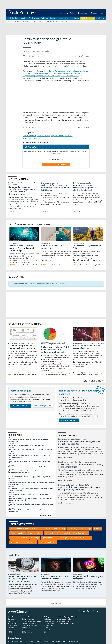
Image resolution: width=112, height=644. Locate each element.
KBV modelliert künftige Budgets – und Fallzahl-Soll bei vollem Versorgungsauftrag (30, 456)
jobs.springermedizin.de (65, 623)
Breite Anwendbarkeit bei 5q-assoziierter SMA (87, 347)
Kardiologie (49, 533)
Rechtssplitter (16, 542)
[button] (101, 13)
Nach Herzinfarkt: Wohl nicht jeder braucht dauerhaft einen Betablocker (55, 188)
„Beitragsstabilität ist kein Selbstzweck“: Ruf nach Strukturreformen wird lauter (26, 472)
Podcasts (44, 18)
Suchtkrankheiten (43, 136)
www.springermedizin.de (65, 619)
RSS (45, 632)
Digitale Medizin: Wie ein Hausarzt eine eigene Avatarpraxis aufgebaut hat (29, 441)
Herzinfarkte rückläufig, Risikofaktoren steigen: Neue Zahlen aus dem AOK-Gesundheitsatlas (22, 191)
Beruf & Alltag (60, 529)
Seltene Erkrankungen (48, 542)
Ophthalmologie (48, 538)
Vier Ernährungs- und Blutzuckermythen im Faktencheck (28, 467)
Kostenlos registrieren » (43, 406)
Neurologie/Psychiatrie (31, 138)
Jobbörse (11, 632)
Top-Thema (47, 529)
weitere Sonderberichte (93, 381)
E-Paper (46, 628)
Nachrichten (14, 18)
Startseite (11, 619)
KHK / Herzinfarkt (29, 136)
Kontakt (25, 630)
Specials (53, 18)
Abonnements (49, 626)
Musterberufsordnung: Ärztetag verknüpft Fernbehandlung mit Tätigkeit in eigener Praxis (30, 499)
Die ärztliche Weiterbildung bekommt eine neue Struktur (28, 494)
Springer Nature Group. (52, 641)
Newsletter (47, 630)
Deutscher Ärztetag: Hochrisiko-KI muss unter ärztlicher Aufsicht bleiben (31, 505)
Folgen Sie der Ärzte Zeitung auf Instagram (88, 578)
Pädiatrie (69, 136)
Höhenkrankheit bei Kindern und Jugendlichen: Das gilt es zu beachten (29, 478)
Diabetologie (86, 529)
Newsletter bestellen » (69, 420)
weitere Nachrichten (47, 515)
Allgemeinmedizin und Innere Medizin (25, 529)
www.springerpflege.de (65, 621)
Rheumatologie (30, 542)
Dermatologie (73, 529)
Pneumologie (63, 538)
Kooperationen (64, 18)
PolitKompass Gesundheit (81, 538)
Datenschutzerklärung (30, 623)
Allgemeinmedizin (58, 136)
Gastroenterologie (35, 533)
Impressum (26, 628)
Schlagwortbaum (28, 619)
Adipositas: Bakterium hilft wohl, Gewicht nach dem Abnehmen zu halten (30, 450)
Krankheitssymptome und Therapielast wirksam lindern (22, 347)
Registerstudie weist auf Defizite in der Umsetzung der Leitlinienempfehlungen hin (56, 350)
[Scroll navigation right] (103, 18)
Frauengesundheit (18, 533)
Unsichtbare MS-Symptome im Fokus (87, 247)
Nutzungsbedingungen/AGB (32, 621)
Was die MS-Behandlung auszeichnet (52, 247)
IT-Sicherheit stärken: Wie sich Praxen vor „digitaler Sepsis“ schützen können (29, 511)
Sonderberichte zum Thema (25, 324)
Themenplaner (49, 621)
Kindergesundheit (64, 533)
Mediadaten (48, 619)
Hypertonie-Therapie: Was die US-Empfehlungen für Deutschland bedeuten (22, 579)
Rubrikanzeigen (49, 623)
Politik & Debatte (87, 18)
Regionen (75, 18)
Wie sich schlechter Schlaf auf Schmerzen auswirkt (54, 578)
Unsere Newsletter (21, 524)
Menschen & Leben (81, 533)
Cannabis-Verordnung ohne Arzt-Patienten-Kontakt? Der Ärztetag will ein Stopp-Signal (31, 489)
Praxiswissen (34, 18)
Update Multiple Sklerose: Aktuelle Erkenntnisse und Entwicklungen (22, 248)
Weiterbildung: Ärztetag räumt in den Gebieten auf (26, 445)
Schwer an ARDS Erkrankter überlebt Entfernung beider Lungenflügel (81, 466)
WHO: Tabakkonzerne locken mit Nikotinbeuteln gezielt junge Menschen (30, 462)
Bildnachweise (27, 632)
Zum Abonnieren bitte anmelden (56, 165)
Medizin (24, 18)
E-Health (97, 529)
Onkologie (35, 538)
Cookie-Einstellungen (29, 626)
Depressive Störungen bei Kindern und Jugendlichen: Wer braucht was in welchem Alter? (31, 484)
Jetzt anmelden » (21, 406)
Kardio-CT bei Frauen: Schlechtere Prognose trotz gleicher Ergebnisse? (86, 188)
